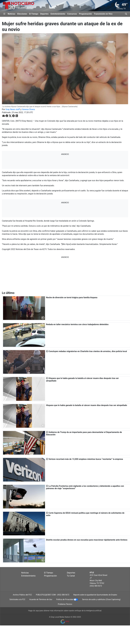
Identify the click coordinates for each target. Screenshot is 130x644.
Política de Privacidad (65, 599)
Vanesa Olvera (28, 109)
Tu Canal (71, 576)
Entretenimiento (58, 14)
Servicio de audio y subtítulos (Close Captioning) (101, 599)
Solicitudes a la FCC (17, 599)
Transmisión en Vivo (103, 14)
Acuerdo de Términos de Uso (41, 599)
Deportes (44, 14)
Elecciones (22, 14)
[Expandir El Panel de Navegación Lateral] (4, 14)
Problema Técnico (65, 604)
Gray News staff (13, 109)
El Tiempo (34, 14)
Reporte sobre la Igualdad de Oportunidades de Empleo (95, 595)
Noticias (11, 14)
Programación (85, 14)
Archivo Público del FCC (22, 595)
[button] (4, 116)
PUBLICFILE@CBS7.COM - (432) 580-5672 (53, 595)
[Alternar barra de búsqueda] (126, 14)
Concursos (72, 14)
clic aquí (36, 611)
